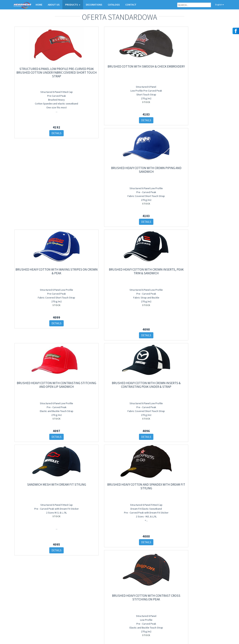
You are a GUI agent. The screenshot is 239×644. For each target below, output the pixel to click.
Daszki (90, 617)
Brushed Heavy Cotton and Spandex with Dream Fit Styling (201, 266)
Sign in (56, 623)
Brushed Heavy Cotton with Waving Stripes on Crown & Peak (201, 66)
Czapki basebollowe (96, 603)
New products (93, 598)
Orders (162, 608)
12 (147, 571)
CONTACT (131, 5)
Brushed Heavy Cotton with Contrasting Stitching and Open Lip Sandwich (147, 166)
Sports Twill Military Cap (93, 490)
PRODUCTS (73, 5)
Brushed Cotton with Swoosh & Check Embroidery (93, 64)
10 (133, 571)
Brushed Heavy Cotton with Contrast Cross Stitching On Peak (201, 374)
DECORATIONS (94, 5)
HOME (39, 5)
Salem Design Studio (213, 637)
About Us (163, 598)
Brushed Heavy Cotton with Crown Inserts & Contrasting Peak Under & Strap (201, 166)
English (218, 5)
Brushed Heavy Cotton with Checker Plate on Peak (39, 492)
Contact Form (21, 598)
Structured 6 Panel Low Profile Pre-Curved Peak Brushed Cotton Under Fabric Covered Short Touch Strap (39, 70)
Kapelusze (91, 612)
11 (140, 571)
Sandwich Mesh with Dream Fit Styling (147, 264)
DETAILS (39, 132)
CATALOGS (114, 5)
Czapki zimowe (94, 608)
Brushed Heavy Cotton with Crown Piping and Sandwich (147, 64)
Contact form (165, 612)
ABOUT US (54, 5)
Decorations (164, 603)
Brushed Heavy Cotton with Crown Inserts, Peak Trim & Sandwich (93, 166)
